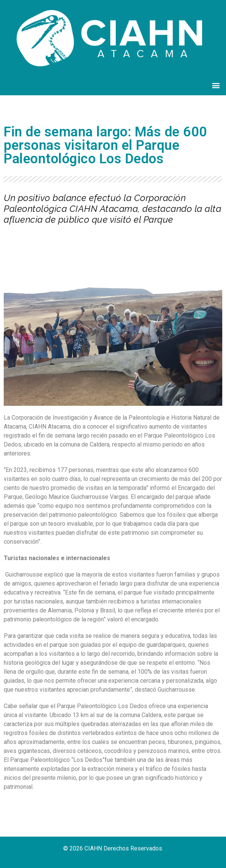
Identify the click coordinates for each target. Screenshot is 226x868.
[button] (216, 85)
